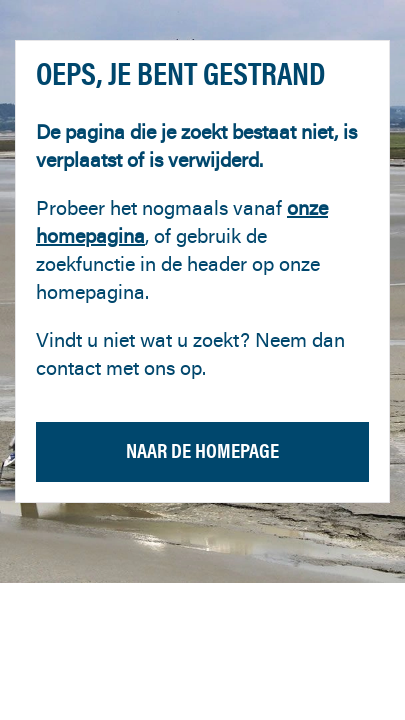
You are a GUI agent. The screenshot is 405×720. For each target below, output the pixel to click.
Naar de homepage (202, 450)
